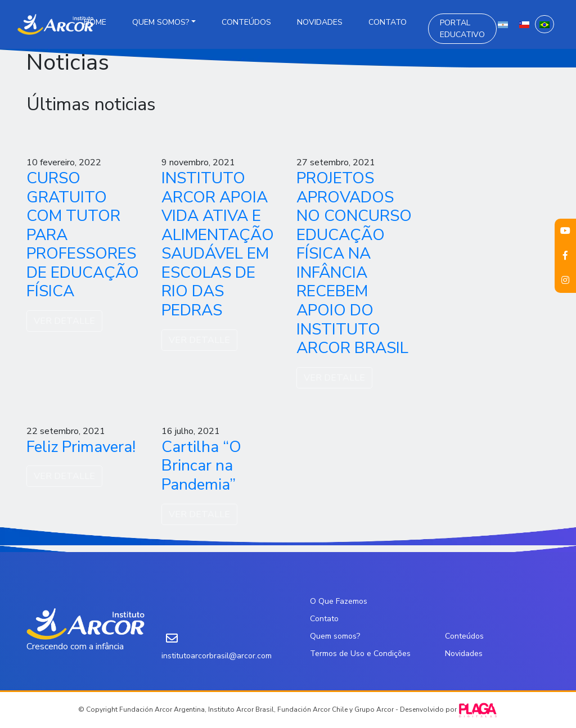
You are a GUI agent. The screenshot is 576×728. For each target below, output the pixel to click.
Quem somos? (161, 22)
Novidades (320, 22)
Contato (388, 22)
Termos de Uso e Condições (360, 654)
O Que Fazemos (339, 601)
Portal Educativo (462, 29)
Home (95, 22)
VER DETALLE (64, 321)
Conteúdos (246, 22)
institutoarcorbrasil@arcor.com (217, 656)
